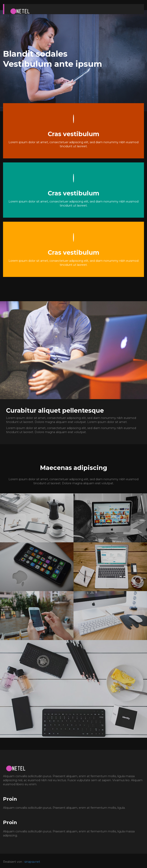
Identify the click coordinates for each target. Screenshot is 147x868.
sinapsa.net (32, 862)
